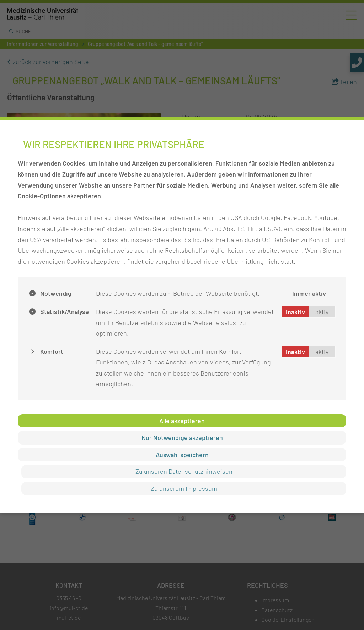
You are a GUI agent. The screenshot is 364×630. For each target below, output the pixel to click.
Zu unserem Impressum (184, 488)
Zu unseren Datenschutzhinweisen (184, 471)
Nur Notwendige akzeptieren (182, 437)
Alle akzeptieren (182, 421)
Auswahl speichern (182, 455)
